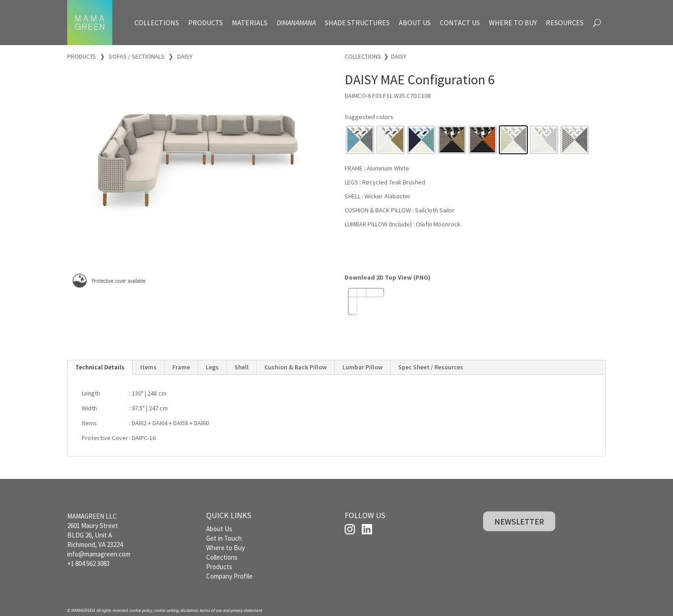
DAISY (185, 56)
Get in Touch (224, 538)
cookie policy (141, 610)
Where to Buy (226, 548)
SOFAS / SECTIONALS (137, 56)
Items (148, 367)
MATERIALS (250, 23)
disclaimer (189, 610)
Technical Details (100, 367)
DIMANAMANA (296, 23)
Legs (212, 367)
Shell (242, 367)
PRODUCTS (205, 23)
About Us (219, 529)
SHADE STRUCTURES (357, 23)
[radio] (360, 140)
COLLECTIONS (157, 23)
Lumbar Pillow (362, 367)
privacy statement (246, 610)
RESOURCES (565, 23)
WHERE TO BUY (513, 23)
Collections (222, 557)
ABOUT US (415, 23)
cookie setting (166, 610)
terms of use (211, 610)
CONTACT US (460, 23)
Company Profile (229, 576)
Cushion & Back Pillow (295, 367)
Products (219, 567)
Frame (181, 367)
